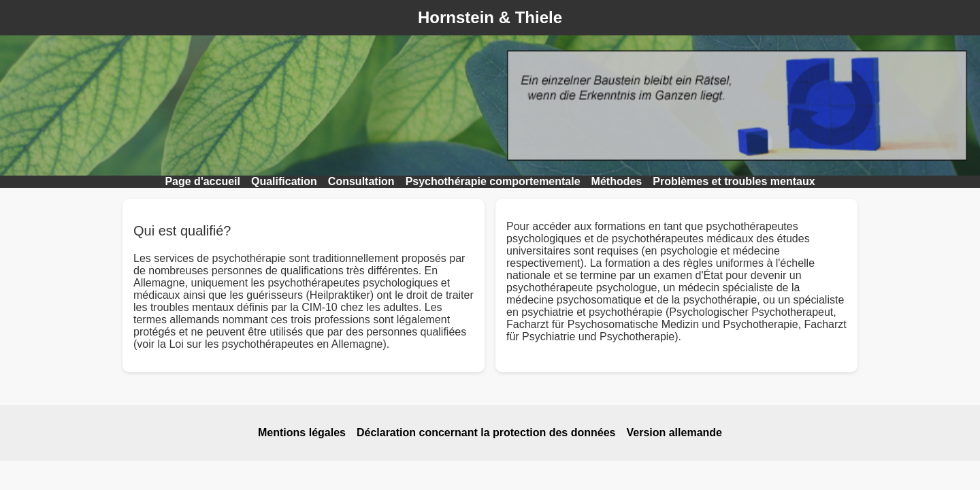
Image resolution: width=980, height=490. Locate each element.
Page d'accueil (202, 181)
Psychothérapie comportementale (493, 181)
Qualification (284, 181)
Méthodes (617, 181)
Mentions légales (302, 432)
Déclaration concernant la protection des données (486, 432)
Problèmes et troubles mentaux (734, 181)
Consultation (361, 181)
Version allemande (674, 432)
